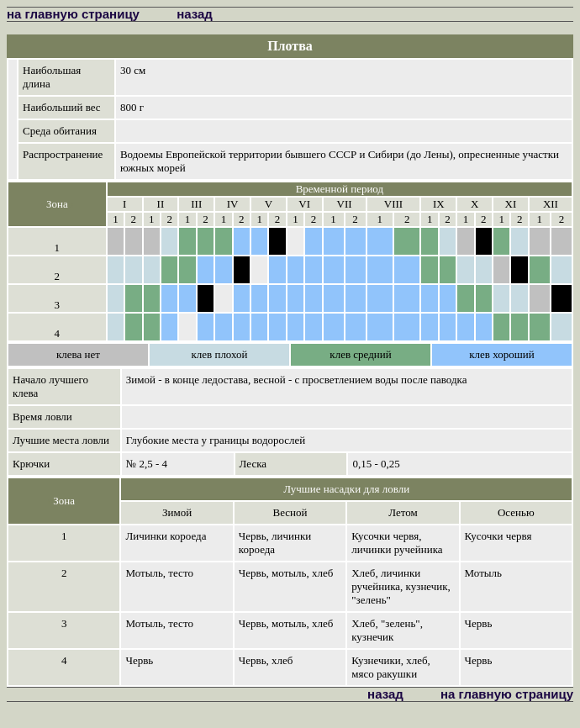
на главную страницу (73, 14)
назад (195, 14)
